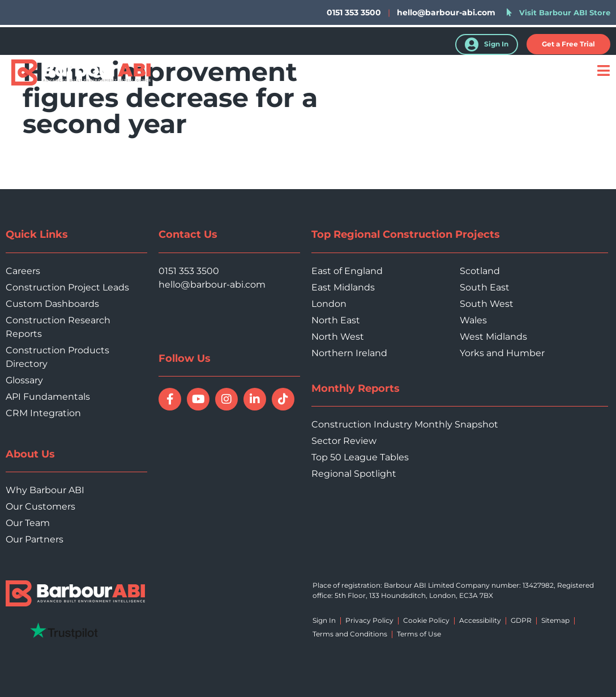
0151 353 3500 (189, 271)
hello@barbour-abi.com (446, 12)
